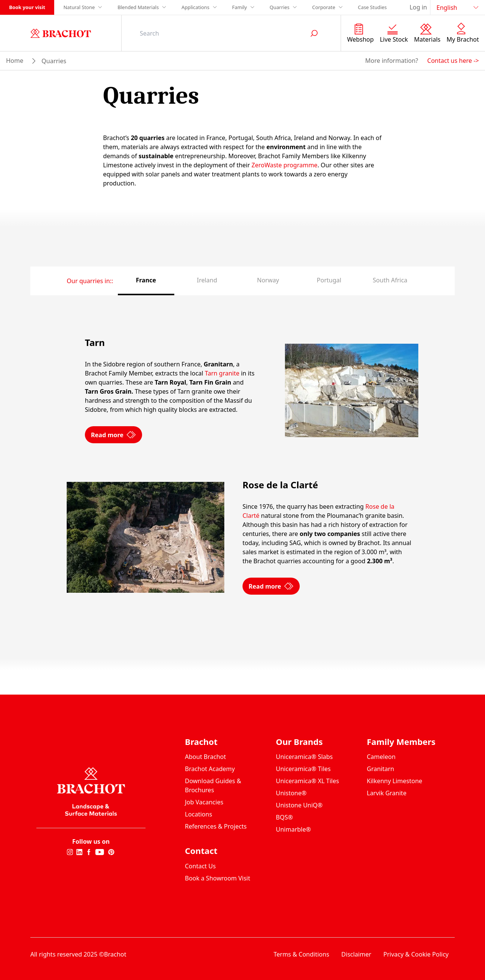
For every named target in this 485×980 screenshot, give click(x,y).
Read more (113, 461)
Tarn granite (222, 400)
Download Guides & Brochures (213, 785)
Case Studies (372, 7)
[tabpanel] (242, 466)
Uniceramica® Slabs (304, 757)
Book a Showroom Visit (217, 878)
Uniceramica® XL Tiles (307, 781)
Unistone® (291, 793)
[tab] (146, 281)
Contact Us (200, 866)
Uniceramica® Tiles (303, 769)
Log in (418, 7)
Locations (199, 814)
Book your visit (27, 7)
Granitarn (380, 769)
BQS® (284, 817)
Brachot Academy (210, 769)
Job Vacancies (204, 802)
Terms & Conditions (301, 954)
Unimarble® (293, 829)
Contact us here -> (453, 61)
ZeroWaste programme (285, 165)
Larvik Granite (387, 793)
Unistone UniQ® (299, 805)
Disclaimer (356, 954)
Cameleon (381, 757)
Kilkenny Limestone (394, 781)
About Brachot (205, 757)
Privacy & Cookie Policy (416, 954)
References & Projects (216, 826)
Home (15, 61)
